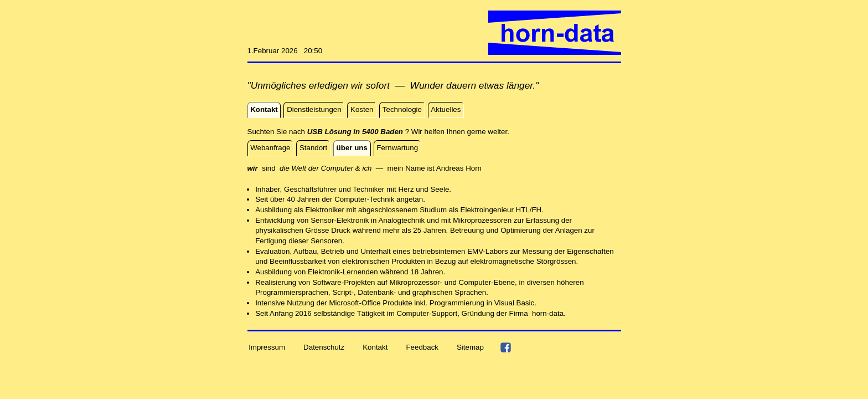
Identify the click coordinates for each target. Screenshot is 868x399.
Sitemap (470, 347)
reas (456, 168)
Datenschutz (324, 347)
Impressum (267, 347)
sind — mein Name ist (342, 168)
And (443, 168)
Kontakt (375, 347)
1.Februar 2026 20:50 (285, 51)
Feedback (422, 347)
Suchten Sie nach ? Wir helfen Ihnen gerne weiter (378, 132)
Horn (474, 168)
